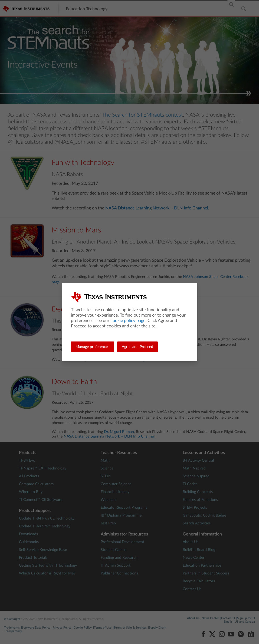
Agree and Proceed (137, 347)
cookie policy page (128, 321)
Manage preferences (92, 347)
